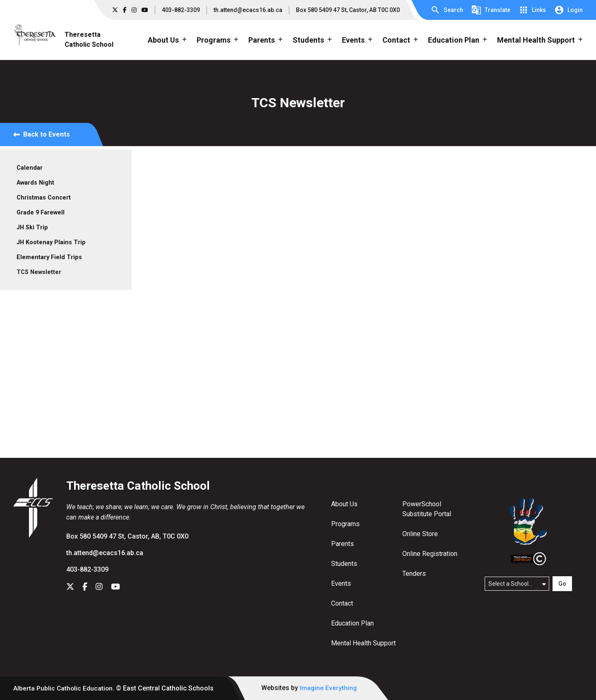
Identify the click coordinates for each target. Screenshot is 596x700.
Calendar (30, 168)
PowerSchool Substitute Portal (427, 509)
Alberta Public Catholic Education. (64, 688)
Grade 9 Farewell (41, 213)
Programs (345, 524)
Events (341, 583)
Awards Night (35, 183)
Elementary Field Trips (49, 257)
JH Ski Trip (32, 227)
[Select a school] (517, 584)
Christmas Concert (44, 198)
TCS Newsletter (39, 272)
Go (562, 584)
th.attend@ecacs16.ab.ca (248, 10)
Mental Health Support (363, 643)
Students (344, 564)
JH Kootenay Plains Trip (51, 242)
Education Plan (352, 623)
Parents (342, 544)
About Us (344, 504)
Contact (342, 603)
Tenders (414, 574)
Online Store (420, 534)
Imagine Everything (330, 688)
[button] (447, 10)
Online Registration (430, 554)
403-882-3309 (181, 10)
